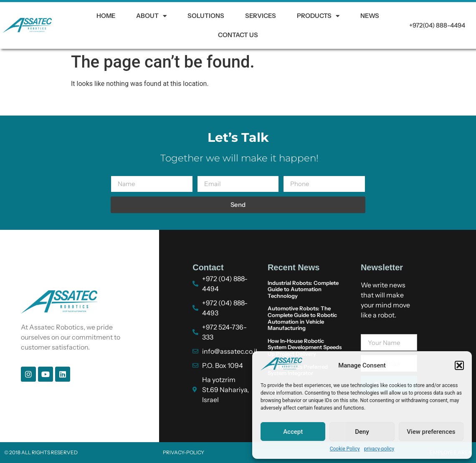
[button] (459, 365)
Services (261, 16)
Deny (362, 432)
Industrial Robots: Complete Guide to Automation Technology (303, 289)
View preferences (431, 432)
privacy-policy (379, 449)
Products (318, 16)
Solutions (206, 16)
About (151, 16)
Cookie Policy (345, 449)
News (370, 16)
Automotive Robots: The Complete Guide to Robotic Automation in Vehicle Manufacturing (302, 318)
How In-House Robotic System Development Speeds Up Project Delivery (305, 347)
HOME (106, 16)
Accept (293, 432)
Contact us (238, 35)
